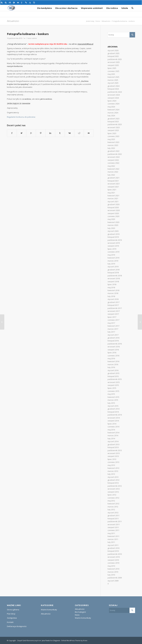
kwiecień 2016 (113, 361)
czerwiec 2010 (113, 563)
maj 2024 (111, 107)
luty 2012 (111, 510)
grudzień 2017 (114, 302)
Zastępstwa (12, 618)
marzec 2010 (113, 572)
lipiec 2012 (112, 495)
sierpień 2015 (113, 385)
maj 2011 (111, 533)
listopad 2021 (113, 181)
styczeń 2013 (113, 477)
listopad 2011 (113, 519)
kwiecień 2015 (113, 397)
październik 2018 (115, 276)
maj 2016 (111, 358)
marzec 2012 (113, 507)
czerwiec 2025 (113, 71)
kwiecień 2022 (113, 169)
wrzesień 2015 (114, 382)
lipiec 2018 (112, 284)
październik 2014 (115, 415)
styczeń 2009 (113, 581)
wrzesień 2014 (114, 418)
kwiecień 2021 (113, 196)
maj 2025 (111, 74)
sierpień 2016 (113, 350)
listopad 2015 (113, 376)
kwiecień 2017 (113, 326)
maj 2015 (111, 394)
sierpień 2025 (113, 65)
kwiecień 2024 (113, 110)
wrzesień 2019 (114, 243)
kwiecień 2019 (113, 258)
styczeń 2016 (113, 370)
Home (98, 21)
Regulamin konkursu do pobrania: (21, 117)
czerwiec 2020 (113, 216)
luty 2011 (111, 542)
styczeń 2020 (113, 231)
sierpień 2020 (113, 213)
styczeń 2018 (113, 299)
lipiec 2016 (112, 353)
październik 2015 (115, 379)
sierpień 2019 (113, 246)
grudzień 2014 (114, 409)
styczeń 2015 (113, 406)
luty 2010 (111, 575)
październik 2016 (115, 344)
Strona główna (13, 610)
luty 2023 (111, 148)
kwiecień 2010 (113, 569)
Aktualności (13, 21)
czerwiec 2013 (113, 462)
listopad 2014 (113, 412)
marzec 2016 (113, 364)
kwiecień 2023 (113, 142)
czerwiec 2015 (113, 391)
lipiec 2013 (112, 459)
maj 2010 (111, 566)
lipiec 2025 (112, 68)
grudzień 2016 (114, 338)
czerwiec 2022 (113, 163)
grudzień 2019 (114, 234)
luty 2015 (111, 403)
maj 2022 (111, 166)
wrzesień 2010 (114, 557)
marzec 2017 (113, 329)
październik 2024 (115, 92)
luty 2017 (111, 332)
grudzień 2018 (114, 270)
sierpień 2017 (113, 314)
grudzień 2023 (114, 119)
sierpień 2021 (113, 187)
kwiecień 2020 (113, 222)
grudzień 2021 (114, 178)
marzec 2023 (113, 145)
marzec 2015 (113, 400)
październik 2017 (115, 308)
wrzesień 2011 (114, 524)
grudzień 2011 (114, 515)
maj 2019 (111, 255)
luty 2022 (111, 175)
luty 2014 (111, 439)
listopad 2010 (113, 551)
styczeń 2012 (113, 513)
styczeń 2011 (113, 545)
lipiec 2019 (112, 249)
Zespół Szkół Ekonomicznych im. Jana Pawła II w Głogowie (39, 640)
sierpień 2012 (113, 492)
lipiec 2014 (112, 424)
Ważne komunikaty (49, 610)
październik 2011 (115, 521)
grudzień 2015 (114, 373)
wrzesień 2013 (114, 453)
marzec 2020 (113, 225)
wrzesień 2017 (114, 311)
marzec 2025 (113, 80)
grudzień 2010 (114, 548)
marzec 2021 (113, 198)
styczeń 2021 (113, 201)
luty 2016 (111, 367)
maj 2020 (111, 219)
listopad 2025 (113, 56)
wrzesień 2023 (114, 127)
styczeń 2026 (113, 50)
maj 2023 (111, 139)
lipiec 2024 (112, 101)
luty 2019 (111, 264)
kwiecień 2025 (113, 77)
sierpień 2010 (113, 560)
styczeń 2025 (113, 83)
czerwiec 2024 (113, 104)
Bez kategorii (80, 612)
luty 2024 (111, 116)
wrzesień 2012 (114, 489)
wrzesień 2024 (114, 95)
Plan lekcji (11, 614)
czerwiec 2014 (113, 427)
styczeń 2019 (113, 267)
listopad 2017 (113, 305)
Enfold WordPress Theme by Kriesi (74, 640)
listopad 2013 (113, 447)
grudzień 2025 (114, 53)
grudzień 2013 (114, 444)
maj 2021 (111, 193)
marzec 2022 (113, 172)
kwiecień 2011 (113, 536)
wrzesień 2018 (114, 278)
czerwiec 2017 (113, 320)
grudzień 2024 (114, 86)
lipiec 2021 (112, 190)
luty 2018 (111, 296)
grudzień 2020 (114, 204)
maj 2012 (111, 501)
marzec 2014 (113, 435)
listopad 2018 (113, 273)
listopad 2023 (113, 121)
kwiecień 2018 (113, 290)
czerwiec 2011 (113, 530)
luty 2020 (111, 228)
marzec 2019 (113, 261)
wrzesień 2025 (114, 62)
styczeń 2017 (113, 335)
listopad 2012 (113, 483)
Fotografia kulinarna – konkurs (28, 34)
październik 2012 (115, 486)
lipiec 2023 (112, 133)
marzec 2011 (113, 539)
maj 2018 (111, 287)
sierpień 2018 (113, 282)
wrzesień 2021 (114, 184)
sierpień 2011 (113, 527)
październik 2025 (115, 59)
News (77, 615)
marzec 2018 (113, 293)
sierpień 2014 (113, 421)
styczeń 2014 (113, 441)
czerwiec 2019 (113, 252)
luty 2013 (111, 474)
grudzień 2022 (114, 151)
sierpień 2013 (113, 456)
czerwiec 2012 (113, 498)
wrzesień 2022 (114, 157)
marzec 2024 (113, 113)
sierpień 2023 (113, 130)
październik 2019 (115, 240)
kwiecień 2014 (113, 433)
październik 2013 (115, 450)
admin (35, 38)
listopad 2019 (113, 237)
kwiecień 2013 (113, 468)
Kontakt (10, 622)
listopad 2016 (113, 341)
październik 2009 (115, 578)
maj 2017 (111, 323)
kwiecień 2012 (113, 504)
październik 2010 (115, 554)
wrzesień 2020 (114, 210)
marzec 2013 (113, 471)
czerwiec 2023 (113, 136)
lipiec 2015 (112, 388)
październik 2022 (115, 154)
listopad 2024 (113, 89)
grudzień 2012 (114, 480)
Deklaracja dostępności (17, 626)
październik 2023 (115, 124)
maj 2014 (111, 430)
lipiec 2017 (112, 317)
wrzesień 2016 (114, 347)
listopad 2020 (113, 207)
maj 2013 (111, 465)
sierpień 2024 (113, 98)
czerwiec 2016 (113, 356)
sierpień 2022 (113, 160)
